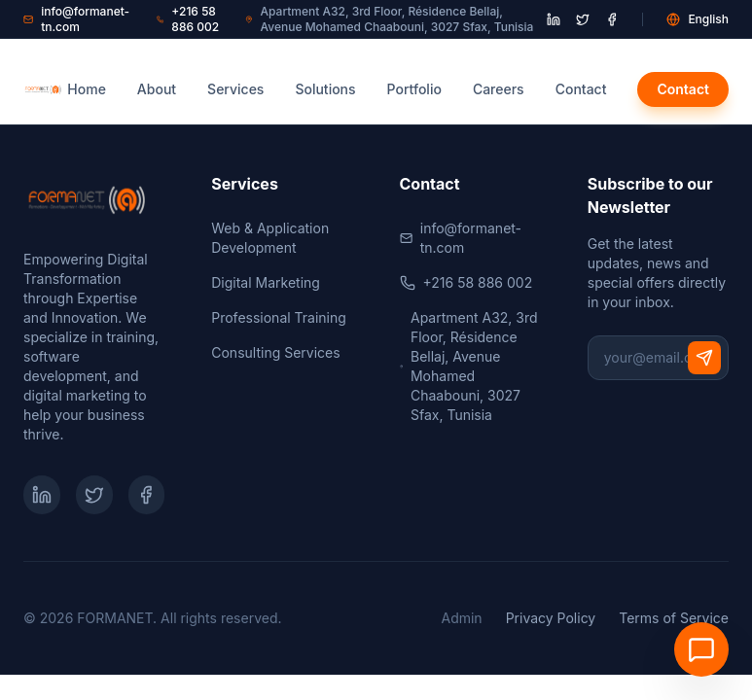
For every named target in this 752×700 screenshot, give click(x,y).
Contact (581, 89)
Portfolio (414, 89)
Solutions (325, 89)
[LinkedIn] (42, 495)
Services (235, 89)
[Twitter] (94, 495)
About (157, 89)
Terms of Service (674, 618)
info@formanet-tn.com (76, 19)
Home (87, 89)
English (698, 19)
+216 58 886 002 (188, 19)
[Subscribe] (704, 358)
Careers (499, 89)
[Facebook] (147, 495)
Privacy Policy (551, 618)
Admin (461, 618)
